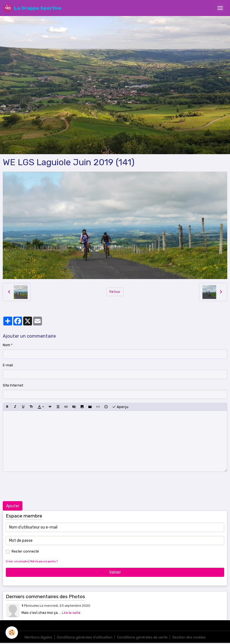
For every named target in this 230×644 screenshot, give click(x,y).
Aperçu (120, 407)
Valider (115, 572)
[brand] (33, 8)
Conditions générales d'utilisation (85, 637)
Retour (115, 292)
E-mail (8, 365)
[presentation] (45, 487)
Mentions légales (38, 637)
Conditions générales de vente (142, 637)
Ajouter (13, 506)
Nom (6, 345)
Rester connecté (25, 551)
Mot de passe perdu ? (44, 561)
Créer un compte (17, 561)
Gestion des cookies (189, 637)
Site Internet (13, 385)
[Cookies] (12, 633)
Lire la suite (71, 613)
